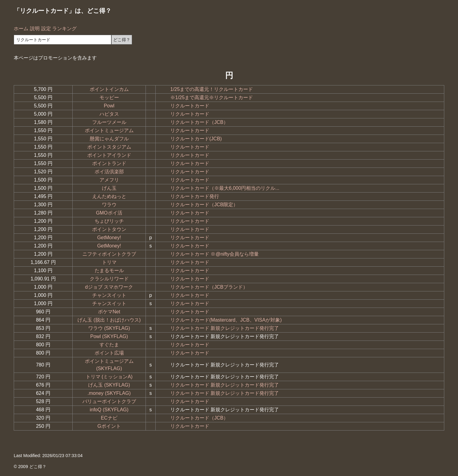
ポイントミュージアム (109, 130)
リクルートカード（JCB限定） (204, 205)
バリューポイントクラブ (109, 401)
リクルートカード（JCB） (199, 122)
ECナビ (109, 418)
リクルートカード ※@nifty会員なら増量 (215, 254)
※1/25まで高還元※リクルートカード (212, 97)
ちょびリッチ (109, 221)
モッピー (109, 97)
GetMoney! (109, 238)
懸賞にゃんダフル (109, 139)
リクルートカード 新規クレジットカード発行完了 (225, 328)
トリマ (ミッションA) (109, 377)
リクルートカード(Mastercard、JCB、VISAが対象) (226, 320)
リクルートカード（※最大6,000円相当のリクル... (225, 188)
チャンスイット (109, 295)
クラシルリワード (109, 279)
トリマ (109, 262)
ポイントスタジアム (109, 147)
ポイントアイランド (109, 155)
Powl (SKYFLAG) (109, 336)
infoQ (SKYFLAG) (109, 410)
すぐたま (109, 345)
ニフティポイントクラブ (109, 254)
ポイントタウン (109, 229)
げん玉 (109, 188)
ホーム (21, 29)
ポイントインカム (109, 89)
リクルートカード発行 (195, 196)
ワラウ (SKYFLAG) (109, 328)
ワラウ (109, 205)
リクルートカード (190, 106)
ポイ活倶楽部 (109, 172)
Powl (109, 106)
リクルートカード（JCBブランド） (209, 287)
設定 (46, 29)
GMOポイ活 (109, 213)
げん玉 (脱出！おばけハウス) (109, 320)
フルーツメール (109, 122)
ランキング (64, 29)
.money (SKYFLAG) (109, 393)
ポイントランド (109, 163)
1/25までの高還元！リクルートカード (212, 89)
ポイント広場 (109, 353)
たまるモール (109, 270)
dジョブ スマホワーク (109, 287)
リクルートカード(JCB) (196, 139)
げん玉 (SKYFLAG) (109, 385)
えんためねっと (109, 196)
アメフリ (109, 180)
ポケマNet (109, 312)
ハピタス (109, 114)
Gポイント (109, 426)
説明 (35, 29)
